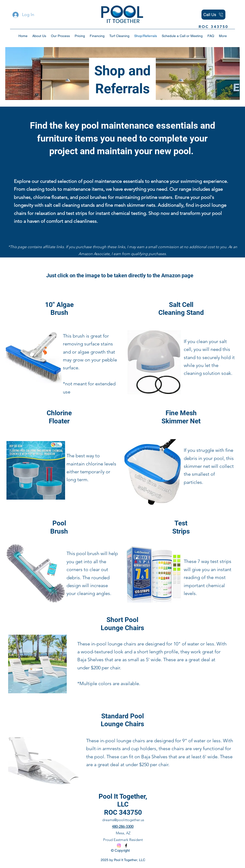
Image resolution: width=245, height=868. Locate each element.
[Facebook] (126, 846)
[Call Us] (213, 15)
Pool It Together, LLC (123, 800)
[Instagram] (119, 846)
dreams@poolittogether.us (123, 820)
